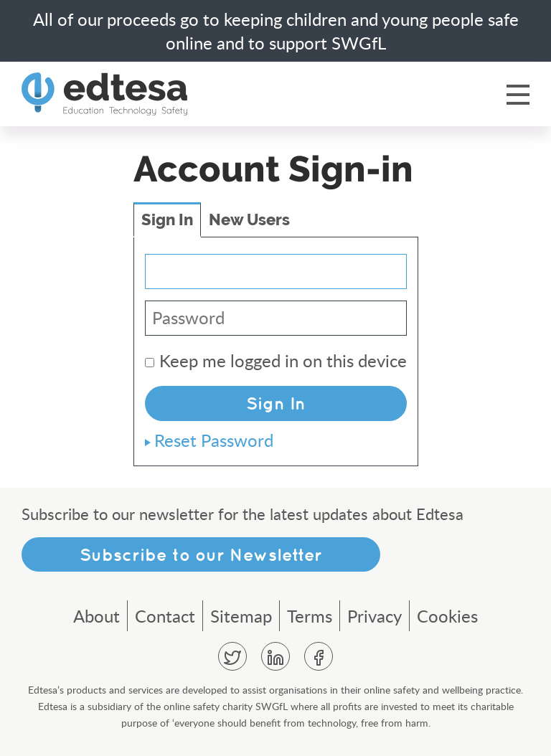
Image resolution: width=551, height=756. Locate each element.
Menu (518, 94)
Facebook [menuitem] (319, 656)
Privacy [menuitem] (375, 616)
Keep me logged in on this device (276, 360)
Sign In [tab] (167, 220)
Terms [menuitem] (310, 616)
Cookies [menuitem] (447, 616)
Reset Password (214, 440)
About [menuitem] (96, 616)
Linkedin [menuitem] (275, 656)
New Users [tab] (249, 220)
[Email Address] (276, 271)
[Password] (276, 318)
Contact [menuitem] (165, 616)
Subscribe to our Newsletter (201, 554)
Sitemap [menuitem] (241, 616)
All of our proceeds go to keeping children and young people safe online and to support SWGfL (276, 31)
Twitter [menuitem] (232, 656)
